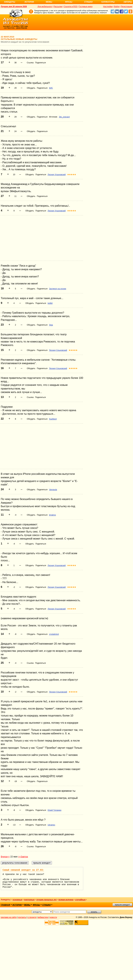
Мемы (49, 2)
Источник (53, 117)
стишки (46, 905)
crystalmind (54, 634)
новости (53, 917)
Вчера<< (5, 857)
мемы (27, 905)
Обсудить (31, 88)
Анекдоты (10, 2)
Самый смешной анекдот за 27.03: (23, 870)
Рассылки (58, 7)
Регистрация (127, 7)
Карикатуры (108, 2)
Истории (29, 2)
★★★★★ (72, 175)
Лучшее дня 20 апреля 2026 (14, 7)
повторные (29, 900)
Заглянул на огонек (58, 289)
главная (5, 905)
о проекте (32, 917)
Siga (51, 325)
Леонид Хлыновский (57, 175)
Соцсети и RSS (70, 7)
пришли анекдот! (122, 905)
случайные (80, 900)
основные (17, 900)
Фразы (69, 2)
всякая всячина (66, 900)
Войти (117, 7)
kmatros (52, 515)
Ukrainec (51, 825)
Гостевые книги (86, 7)
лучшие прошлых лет (46, 900)
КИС (51, 88)
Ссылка (30, 63)
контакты (22, 917)
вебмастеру (43, 917)
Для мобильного (45, 7)
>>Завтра (23, 857)
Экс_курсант (64, 117)
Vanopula (53, 490)
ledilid (50, 303)
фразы (36, 905)
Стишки (88, 2)
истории (17, 905)
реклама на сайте (9, 917)
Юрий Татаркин (54, 810)
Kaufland (53, 419)
